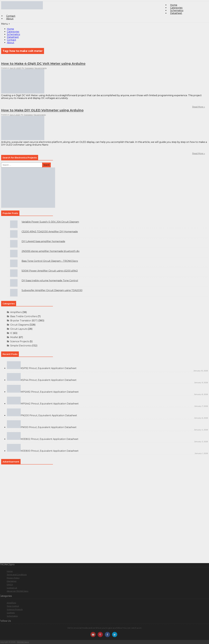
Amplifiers (16, 312)
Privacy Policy (13, 578)
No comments (41, 68)
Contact (12, 40)
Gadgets (11, 613)
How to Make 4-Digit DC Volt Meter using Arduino (43, 64)
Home (10, 29)
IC (11, 333)
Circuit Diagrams (20, 325)
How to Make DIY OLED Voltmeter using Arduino (42, 110)
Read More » (199, 153)
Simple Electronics (21, 346)
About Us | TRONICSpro (18, 591)
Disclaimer (12, 581)
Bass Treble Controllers (24, 316)
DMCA (10, 584)
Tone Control (13, 606)
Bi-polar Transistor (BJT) (24, 321)
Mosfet (14, 337)
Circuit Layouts (19, 329)
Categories (13, 32)
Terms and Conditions (17, 574)
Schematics (13, 34)
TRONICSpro (23, 642)
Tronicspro (29, 68)
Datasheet (176, 13)
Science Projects (20, 341)
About (10, 19)
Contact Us (12, 588)
